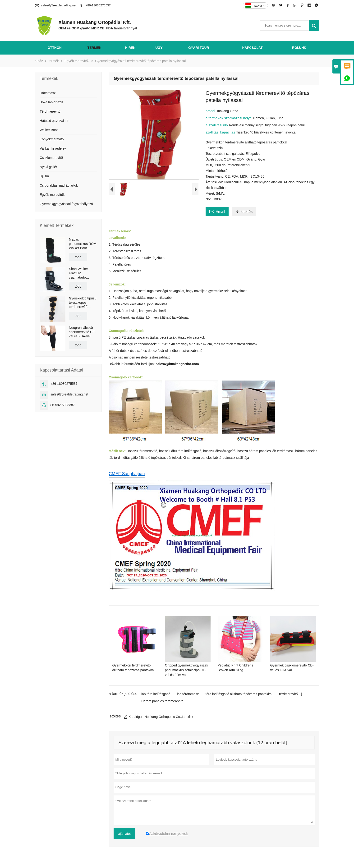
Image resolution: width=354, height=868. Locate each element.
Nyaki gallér (48, 167)
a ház (39, 61)
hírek (130, 48)
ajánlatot (125, 834)
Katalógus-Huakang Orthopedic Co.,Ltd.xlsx (158, 717)
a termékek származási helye (229, 118)
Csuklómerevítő (51, 158)
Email (217, 211)
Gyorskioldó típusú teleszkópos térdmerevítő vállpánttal (83, 303)
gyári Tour (199, 48)
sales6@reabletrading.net (59, 5)
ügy (159, 48)
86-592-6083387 (63, 405)
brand (211, 111)
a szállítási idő (217, 125)
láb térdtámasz (188, 694)
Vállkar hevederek (53, 148)
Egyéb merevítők (77, 61)
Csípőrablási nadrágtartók (59, 185)
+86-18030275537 (98, 5)
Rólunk (299, 48)
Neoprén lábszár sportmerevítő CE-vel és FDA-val (83, 332)
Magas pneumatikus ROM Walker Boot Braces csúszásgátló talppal (83, 244)
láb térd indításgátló (156, 694)
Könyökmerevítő (52, 139)
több (78, 257)
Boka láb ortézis (52, 102)
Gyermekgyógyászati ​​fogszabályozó (66, 204)
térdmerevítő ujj (290, 694)
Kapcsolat (252, 48)
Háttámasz (48, 93)
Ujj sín (44, 176)
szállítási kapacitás (221, 132)
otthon (55, 48)
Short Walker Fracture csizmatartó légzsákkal (78, 273)
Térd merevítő (50, 111)
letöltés (244, 212)
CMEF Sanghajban (127, 474)
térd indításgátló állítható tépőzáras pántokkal (239, 694)
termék (94, 48)
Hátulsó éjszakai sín (55, 121)
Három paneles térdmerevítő (162, 701)
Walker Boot (49, 130)
